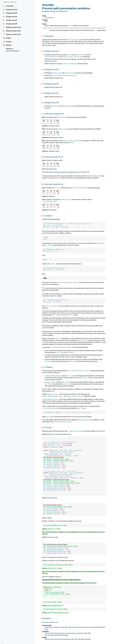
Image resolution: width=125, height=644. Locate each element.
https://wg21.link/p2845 (84, 639)
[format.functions (81, 532)
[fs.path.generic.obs (52, 537)
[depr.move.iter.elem (50, 61)
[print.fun (101, 532)
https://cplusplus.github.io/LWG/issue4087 (56, 635)
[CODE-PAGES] (47, 322)
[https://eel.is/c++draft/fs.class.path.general (58, 434)
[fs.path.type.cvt (47, 284)
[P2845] (44, 40)
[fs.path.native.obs (51, 498)
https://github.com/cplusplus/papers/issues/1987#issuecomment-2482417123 (67, 172)
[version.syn (101, 431)
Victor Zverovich (49, 18)
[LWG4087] (89, 331)
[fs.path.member (91, 583)
